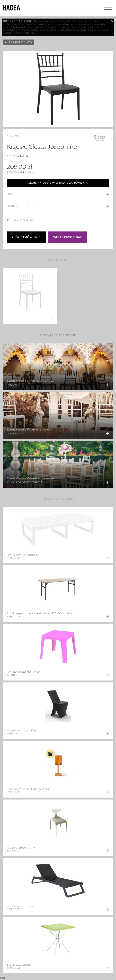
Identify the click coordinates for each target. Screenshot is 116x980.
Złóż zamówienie (26, 237)
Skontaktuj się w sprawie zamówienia (58, 183)
